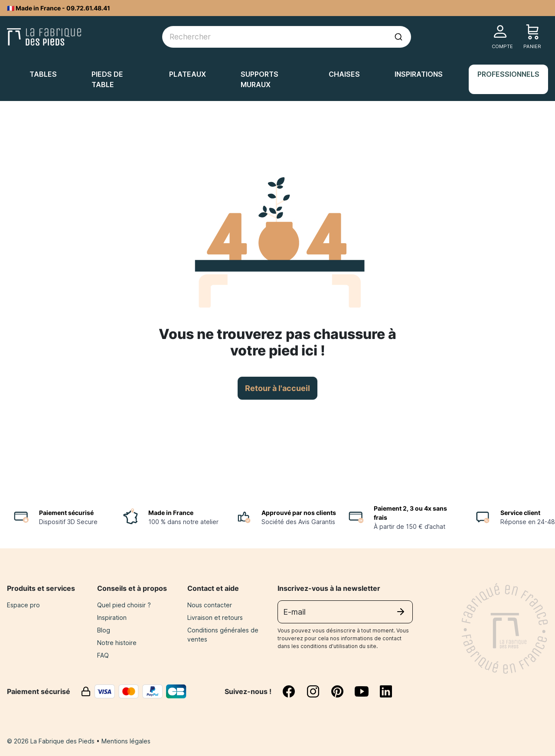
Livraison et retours (215, 618)
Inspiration (112, 618)
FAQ (103, 655)
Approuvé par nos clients (299, 513)
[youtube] (367, 691)
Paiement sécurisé (66, 513)
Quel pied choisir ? (124, 605)
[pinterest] (343, 691)
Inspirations (419, 74)
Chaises (344, 74)
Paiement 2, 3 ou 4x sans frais (410, 513)
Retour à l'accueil (277, 388)
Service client (520, 513)
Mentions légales (126, 741)
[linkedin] (386, 691)
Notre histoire (117, 643)
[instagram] (318, 691)
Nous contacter (210, 605)
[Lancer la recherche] (398, 37)
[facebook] (294, 691)
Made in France (171, 513)
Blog (104, 630)
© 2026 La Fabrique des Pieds (52, 741)
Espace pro (23, 605)
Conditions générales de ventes (223, 635)
